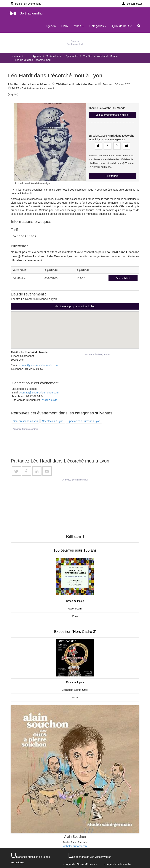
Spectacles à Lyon (53, 421)
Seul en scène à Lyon (25, 421)
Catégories (98, 26)
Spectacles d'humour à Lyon (84, 421)
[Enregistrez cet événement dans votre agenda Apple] (98, 146)
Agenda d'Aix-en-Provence (82, 864)
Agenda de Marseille (119, 864)
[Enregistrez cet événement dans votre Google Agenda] (108, 146)
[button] (132, 4)
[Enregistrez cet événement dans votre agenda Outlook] (126, 146)
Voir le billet (123, 278)
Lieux (65, 26)
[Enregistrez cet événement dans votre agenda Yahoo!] (117, 146)
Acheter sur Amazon (75, 846)
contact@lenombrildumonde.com (39, 365)
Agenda (51, 26)
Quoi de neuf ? (122, 26)
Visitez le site (50, 400)
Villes (79, 26)
